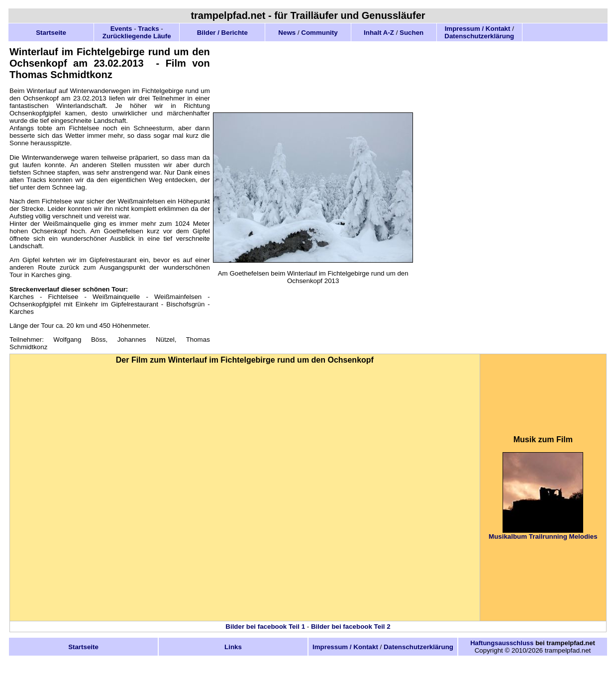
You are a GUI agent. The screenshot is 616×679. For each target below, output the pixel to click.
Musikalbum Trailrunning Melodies (543, 536)
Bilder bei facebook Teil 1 (265, 627)
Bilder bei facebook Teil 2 (351, 627)
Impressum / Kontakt (478, 29)
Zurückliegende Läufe (137, 36)
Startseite (51, 33)
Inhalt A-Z (379, 33)
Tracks (148, 29)
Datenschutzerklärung (479, 36)
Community (319, 33)
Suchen (411, 33)
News (287, 33)
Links (233, 647)
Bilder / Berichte (222, 33)
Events (121, 29)
